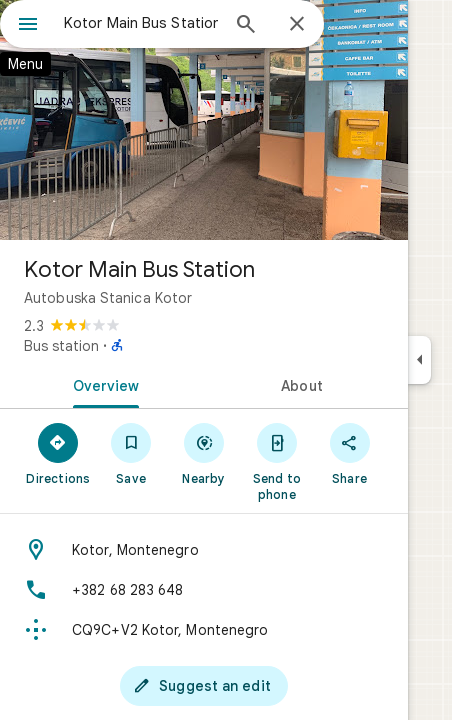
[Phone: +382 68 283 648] (204, 590)
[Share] (349, 453)
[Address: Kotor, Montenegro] (204, 550)
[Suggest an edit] (204, 686)
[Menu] (28, 26)
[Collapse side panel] (419, 360)
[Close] (297, 25)
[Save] (131, 453)
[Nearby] (204, 453)
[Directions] (58, 453)
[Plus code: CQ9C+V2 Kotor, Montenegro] (204, 630)
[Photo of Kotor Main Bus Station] (204, 120)
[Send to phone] (276, 461)
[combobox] (141, 23)
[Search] (246, 26)
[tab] (102, 384)
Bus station (61, 346)
